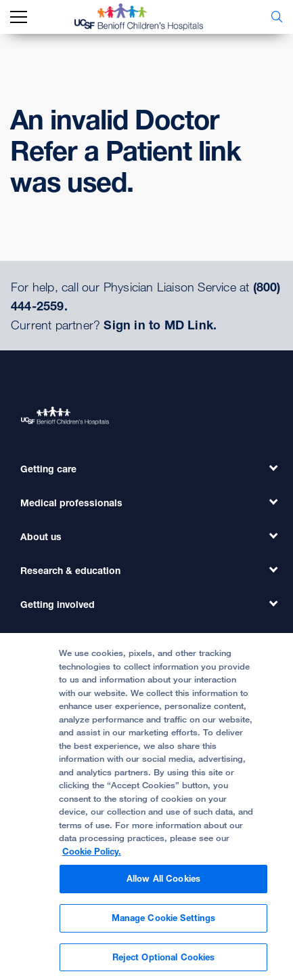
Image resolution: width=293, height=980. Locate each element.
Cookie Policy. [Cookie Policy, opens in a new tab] (92, 857)
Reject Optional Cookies (164, 963)
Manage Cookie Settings (164, 924)
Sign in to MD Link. (160, 325)
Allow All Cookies (163, 885)
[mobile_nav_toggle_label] (19, 17)
